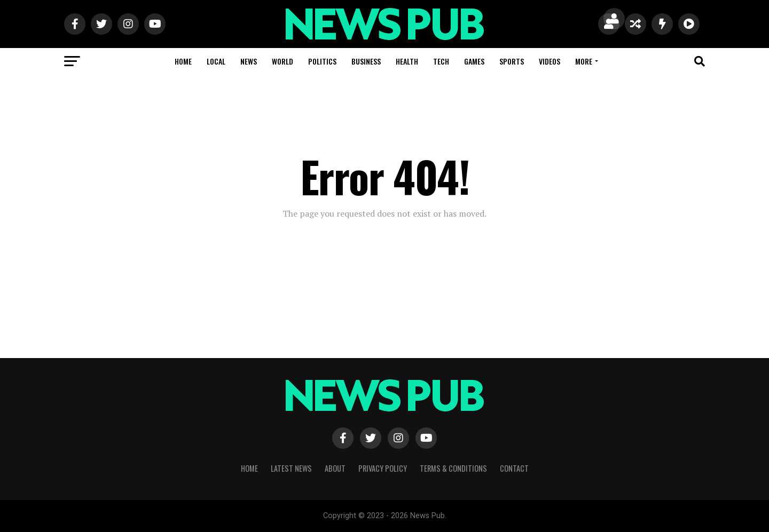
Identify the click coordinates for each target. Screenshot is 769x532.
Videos (550, 61)
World (283, 61)
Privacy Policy (383, 468)
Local (216, 61)
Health (407, 61)
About (335, 468)
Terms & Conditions (453, 468)
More (584, 61)
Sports (512, 61)
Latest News (291, 468)
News (249, 61)
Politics (322, 61)
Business (366, 61)
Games (474, 61)
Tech (441, 61)
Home (183, 61)
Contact (514, 468)
